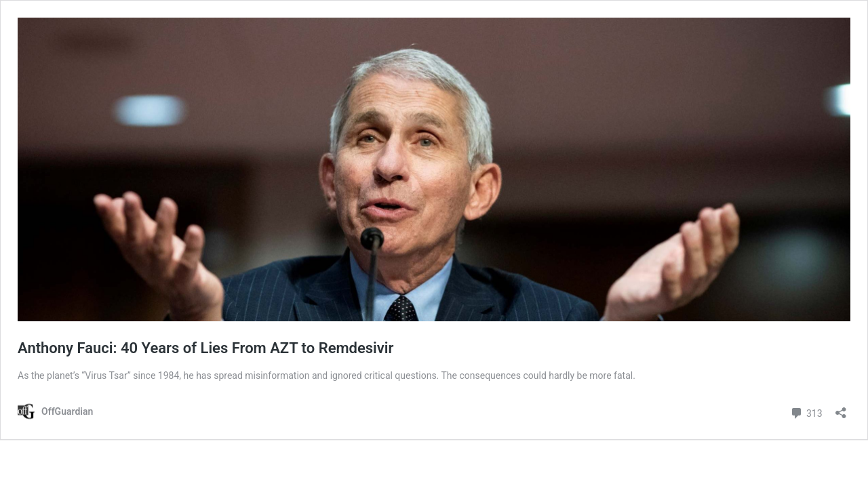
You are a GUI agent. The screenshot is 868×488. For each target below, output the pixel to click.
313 (806, 412)
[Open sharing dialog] (841, 408)
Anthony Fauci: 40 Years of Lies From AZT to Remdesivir (206, 348)
